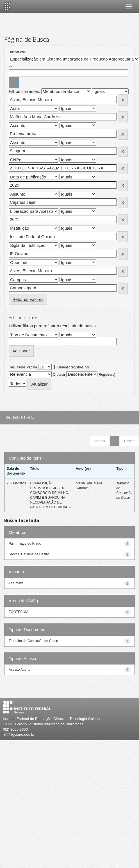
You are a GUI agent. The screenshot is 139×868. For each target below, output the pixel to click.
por (11, 66)
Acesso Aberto (20, 670)
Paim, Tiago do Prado (25, 543)
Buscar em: (17, 52)
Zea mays (16, 583)
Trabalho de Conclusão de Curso (33, 641)
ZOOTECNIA (19, 612)
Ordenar (59, 375)
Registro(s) (107, 375)
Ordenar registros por (73, 367)
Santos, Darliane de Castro (29, 554)
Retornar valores (28, 299)
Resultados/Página (23, 367)
